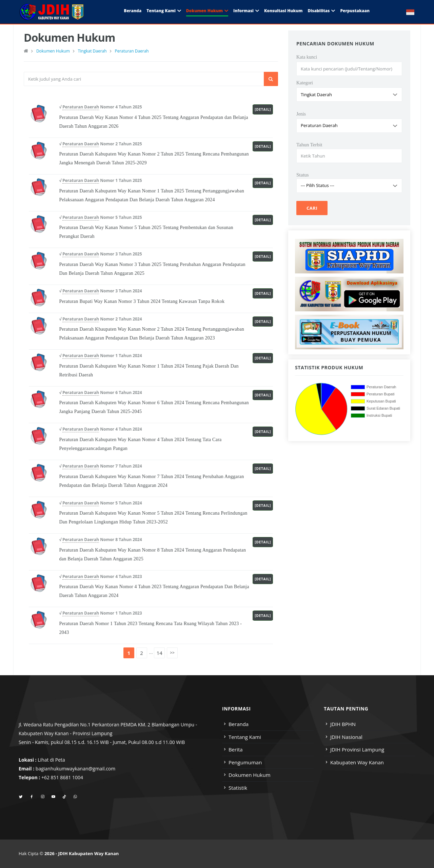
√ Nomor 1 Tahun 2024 (100, 356)
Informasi (243, 11)
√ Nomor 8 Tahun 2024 (100, 540)
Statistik (238, 788)
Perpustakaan (355, 11)
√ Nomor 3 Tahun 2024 (100, 291)
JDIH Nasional (346, 737)
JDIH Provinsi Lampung (357, 749)
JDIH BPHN (343, 724)
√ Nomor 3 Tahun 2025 (100, 254)
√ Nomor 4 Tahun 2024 (100, 429)
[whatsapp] (75, 797)
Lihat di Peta (51, 760)
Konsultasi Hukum (283, 11)
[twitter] (21, 797)
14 (160, 653)
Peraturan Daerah (132, 51)
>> (172, 653)
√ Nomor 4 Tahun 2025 (100, 107)
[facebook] (32, 797)
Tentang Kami (161, 11)
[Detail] (263, 109)
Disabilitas (319, 11)
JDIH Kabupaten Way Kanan (89, 853)
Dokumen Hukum (204, 11)
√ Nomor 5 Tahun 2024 (100, 503)
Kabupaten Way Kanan (357, 762)
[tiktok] (64, 797)
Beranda (133, 11)
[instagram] (43, 797)
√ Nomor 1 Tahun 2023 (100, 613)
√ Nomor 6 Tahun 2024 (100, 393)
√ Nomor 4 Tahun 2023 (100, 577)
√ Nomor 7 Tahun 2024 (100, 466)
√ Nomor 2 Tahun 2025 (100, 144)
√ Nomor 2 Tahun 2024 (100, 319)
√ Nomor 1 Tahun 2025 (100, 181)
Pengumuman (245, 762)
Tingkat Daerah (92, 51)
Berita (236, 749)
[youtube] (53, 797)
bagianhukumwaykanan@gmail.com (75, 769)
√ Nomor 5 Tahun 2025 (100, 218)
